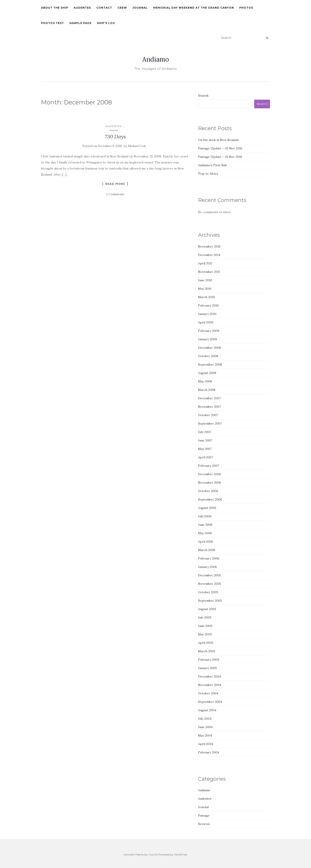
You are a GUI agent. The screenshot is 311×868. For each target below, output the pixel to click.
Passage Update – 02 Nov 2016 (220, 148)
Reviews (204, 824)
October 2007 (208, 415)
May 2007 (205, 449)
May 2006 (205, 533)
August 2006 (207, 508)
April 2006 (206, 542)
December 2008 (209, 348)
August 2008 (207, 373)
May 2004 (205, 735)
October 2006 (208, 491)
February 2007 (209, 466)
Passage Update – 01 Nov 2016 (220, 157)
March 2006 (207, 550)
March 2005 (207, 651)
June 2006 (205, 525)
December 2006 (209, 474)
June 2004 (205, 727)
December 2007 (209, 398)
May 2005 (205, 634)
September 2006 (210, 499)
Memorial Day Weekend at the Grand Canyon (194, 8)
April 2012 (205, 263)
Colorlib (153, 854)
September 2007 (210, 424)
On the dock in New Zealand (218, 140)
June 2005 (205, 626)
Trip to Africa (208, 174)
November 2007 (209, 407)
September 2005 (210, 601)
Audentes (82, 8)
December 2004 (209, 676)
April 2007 (205, 457)
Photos (246, 8)
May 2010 (205, 289)
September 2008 (210, 364)
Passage (204, 815)
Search (203, 96)
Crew (122, 8)
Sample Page (80, 23)
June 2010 (205, 280)
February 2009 (209, 331)
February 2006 (209, 558)
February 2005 (209, 660)
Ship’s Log (106, 23)
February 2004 (209, 752)
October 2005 (208, 592)
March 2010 (206, 297)
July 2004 (205, 719)
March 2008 (207, 390)
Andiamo (156, 59)
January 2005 (207, 668)
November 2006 (210, 483)
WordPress (181, 854)
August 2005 (207, 609)
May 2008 (205, 381)
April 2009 (206, 322)
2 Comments (115, 194)
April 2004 (206, 744)
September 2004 (210, 702)
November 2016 (209, 246)
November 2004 (210, 685)
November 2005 (210, 584)
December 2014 (209, 255)
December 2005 (209, 575)
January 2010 (207, 314)
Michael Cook (137, 146)
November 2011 (209, 272)
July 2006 (205, 516)
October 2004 (208, 693)
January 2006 (207, 567)
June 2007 (205, 440)
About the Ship (55, 8)
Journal (140, 8)
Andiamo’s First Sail (212, 165)
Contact (104, 8)
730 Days (115, 137)
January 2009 (207, 339)
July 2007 (205, 432)
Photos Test (52, 23)
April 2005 (206, 643)
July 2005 (205, 617)
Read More (115, 184)
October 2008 (208, 356)
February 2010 (208, 305)
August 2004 (207, 710)
